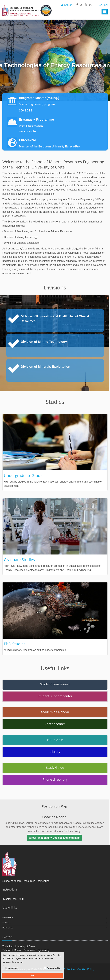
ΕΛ (100, 5)
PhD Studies (15, 644)
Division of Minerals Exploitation (45, 367)
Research (8, 918)
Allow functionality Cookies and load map (54, 838)
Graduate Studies (19, 560)
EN (106, 5)
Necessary (12, 968)
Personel (8, 928)
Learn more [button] (18, 962)
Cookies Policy (86, 969)
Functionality (52, 968)
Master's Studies (28, 131)
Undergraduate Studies (31, 126)
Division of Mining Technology (44, 342)
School (6, 923)
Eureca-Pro (28, 140)
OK (33, 975)
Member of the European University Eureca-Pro (49, 146)
